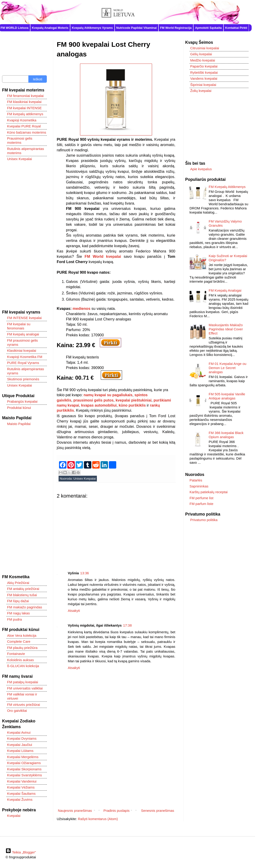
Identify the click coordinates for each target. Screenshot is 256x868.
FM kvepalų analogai (23, 334)
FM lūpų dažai (18, 601)
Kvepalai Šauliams (21, 793)
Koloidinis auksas (21, 660)
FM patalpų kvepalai (23, 682)
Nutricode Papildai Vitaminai (136, 28)
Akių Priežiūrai (18, 583)
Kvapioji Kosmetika (22, 120)
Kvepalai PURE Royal (24, 126)
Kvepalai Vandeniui (22, 781)
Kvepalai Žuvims (20, 799)
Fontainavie (16, 654)
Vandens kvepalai (204, 78)
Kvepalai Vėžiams (21, 787)
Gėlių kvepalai (201, 54)
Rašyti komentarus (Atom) (98, 819)
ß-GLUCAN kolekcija (23, 666)
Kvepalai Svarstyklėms (25, 775)
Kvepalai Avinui (19, 732)
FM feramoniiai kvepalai (25, 96)
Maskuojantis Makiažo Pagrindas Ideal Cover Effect (226, 329)
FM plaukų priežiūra (22, 648)
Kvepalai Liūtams (20, 751)
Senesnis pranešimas (158, 811)
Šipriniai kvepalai (203, 85)
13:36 (85, 573)
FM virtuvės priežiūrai (24, 705)
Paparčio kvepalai (204, 66)
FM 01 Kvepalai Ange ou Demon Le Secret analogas (228, 368)
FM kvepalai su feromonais (19, 326)
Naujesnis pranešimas (75, 811)
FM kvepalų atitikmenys (25, 114)
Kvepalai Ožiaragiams (24, 763)
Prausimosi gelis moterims (20, 140)
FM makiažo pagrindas (25, 607)
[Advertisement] (116, 531)
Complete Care (19, 641)
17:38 (128, 625)
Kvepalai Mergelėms (23, 757)
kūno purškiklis (132, 405)
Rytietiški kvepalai (204, 72)
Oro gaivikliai (17, 711)
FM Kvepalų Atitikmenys (227, 187)
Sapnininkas (199, 486)
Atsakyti (74, 611)
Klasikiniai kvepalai (22, 350)
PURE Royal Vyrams (23, 363)
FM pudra (15, 619)
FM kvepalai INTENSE (24, 108)
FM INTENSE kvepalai (24, 318)
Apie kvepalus (201, 169)
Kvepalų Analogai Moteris (50, 28)
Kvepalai (14, 816)
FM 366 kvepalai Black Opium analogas (226, 435)
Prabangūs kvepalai (22, 401)
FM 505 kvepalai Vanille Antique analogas (227, 396)
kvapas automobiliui (99, 405)
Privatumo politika (204, 520)
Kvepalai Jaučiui (20, 745)
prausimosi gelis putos (93, 400)
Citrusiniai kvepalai (205, 48)
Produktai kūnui (19, 408)
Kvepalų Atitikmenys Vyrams (92, 28)
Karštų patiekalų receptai (209, 492)
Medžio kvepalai (203, 60)
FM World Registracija (176, 28)
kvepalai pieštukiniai (134, 400)
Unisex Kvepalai (85, 479)
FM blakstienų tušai (22, 595)
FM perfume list (201, 498)
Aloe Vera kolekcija (22, 635)
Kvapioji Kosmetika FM (25, 357)
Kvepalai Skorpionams (24, 769)
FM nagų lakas (18, 613)
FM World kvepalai (103, 256)
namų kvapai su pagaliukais (108, 395)
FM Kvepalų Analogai (225, 290)
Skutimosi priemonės (23, 379)
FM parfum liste (201, 504)
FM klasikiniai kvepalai (24, 102)
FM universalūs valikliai (25, 688)
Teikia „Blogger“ (21, 852)
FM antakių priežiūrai (23, 589)
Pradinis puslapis (116, 811)
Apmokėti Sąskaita (208, 28)
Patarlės (196, 480)
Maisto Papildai (19, 424)
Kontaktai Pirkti (236, 28)
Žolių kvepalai (201, 91)
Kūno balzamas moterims (27, 132)
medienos (82, 308)
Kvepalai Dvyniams (22, 738)
